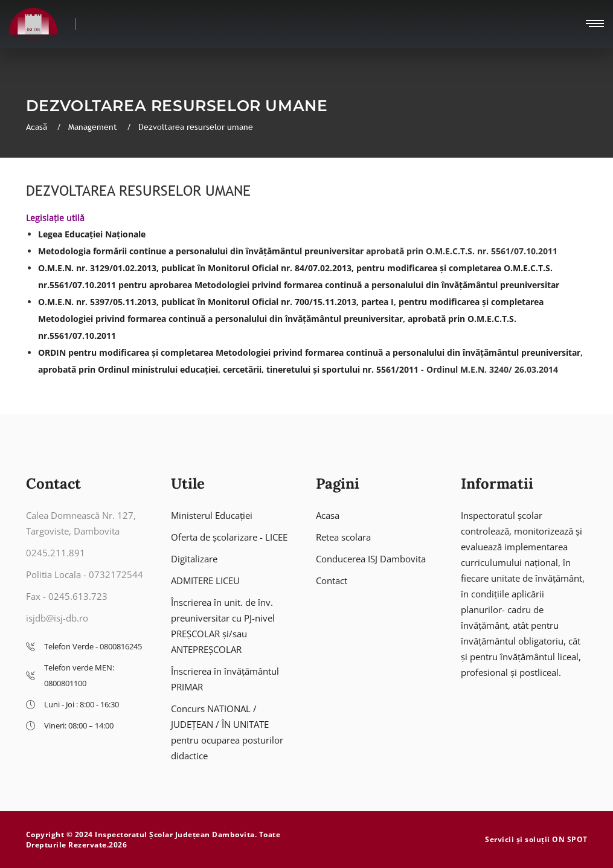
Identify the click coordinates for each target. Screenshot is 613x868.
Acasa (328, 515)
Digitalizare (194, 559)
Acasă (38, 127)
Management (94, 127)
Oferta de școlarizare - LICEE (229, 537)
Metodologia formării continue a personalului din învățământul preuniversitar (201, 251)
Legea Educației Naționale (92, 234)
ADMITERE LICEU (205, 580)
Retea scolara (343, 537)
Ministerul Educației (212, 515)
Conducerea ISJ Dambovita (371, 559)
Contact (332, 580)
